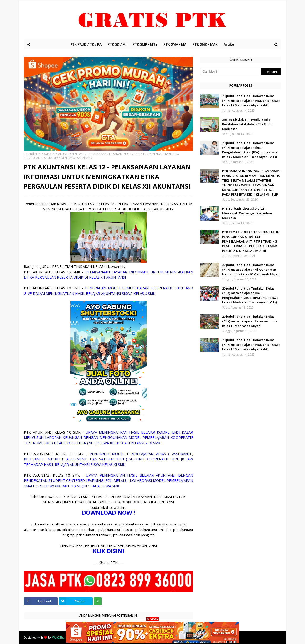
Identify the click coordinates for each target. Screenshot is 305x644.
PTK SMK (44, 154)
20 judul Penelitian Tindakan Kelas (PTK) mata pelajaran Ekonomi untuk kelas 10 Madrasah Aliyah (250, 321)
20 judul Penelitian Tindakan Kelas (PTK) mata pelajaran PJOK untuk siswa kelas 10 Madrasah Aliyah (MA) (251, 345)
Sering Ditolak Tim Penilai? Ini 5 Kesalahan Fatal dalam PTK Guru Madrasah (247, 124)
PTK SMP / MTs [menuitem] (145, 44)
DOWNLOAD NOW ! (108, 512)
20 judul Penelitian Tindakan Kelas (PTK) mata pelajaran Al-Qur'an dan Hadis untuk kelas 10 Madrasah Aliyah (251, 269)
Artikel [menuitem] (229, 44)
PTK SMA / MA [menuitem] (175, 44)
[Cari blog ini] (231, 72)
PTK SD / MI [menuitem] (117, 44)
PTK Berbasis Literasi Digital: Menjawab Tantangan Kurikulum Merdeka (247, 213)
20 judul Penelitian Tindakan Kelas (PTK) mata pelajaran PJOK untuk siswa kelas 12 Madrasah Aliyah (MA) (251, 101)
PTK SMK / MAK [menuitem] (205, 44)
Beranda (30, 154)
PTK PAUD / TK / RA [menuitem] (86, 44)
